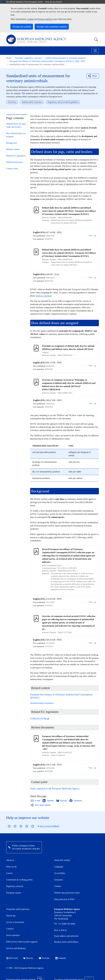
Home (9, 58)
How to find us (61, 930)
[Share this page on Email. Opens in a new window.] (36, 801)
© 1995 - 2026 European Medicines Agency (25, 968)
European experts (14, 893)
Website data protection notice (67, 893)
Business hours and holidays (66, 942)
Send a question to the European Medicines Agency (55, 789)
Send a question (13, 935)
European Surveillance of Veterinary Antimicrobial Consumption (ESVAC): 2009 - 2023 (47, 61)
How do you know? (55, 2)
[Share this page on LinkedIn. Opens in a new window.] (48, 801)
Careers (10, 873)
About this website (62, 860)
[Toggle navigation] (95, 51)
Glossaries (59, 880)
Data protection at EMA (64, 899)
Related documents (14, 162)
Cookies (30, 19)
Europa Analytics (45, 19)
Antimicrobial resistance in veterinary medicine (66, 58)
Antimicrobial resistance (42, 703)
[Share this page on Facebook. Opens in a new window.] (76, 801)
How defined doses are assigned (16, 135)
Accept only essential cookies (52, 27)
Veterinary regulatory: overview (28, 58)
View (92, 236)
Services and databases (16, 948)
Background (11, 143)
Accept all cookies (22, 27)
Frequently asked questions (18, 909)
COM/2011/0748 (40, 719)
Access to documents (15, 922)
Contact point (12, 168)
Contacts (10, 929)
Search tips (11, 916)
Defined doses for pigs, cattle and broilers (16, 125)
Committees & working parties (19, 880)
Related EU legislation (16, 156)
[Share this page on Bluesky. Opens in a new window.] (62, 801)
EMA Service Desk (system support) (22, 942)
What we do (11, 867)
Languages (59, 867)
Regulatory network (15, 886)
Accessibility (60, 873)
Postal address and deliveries (66, 936)
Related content (13, 149)
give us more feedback (50, 826)
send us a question (44, 296)
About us (10, 860)
